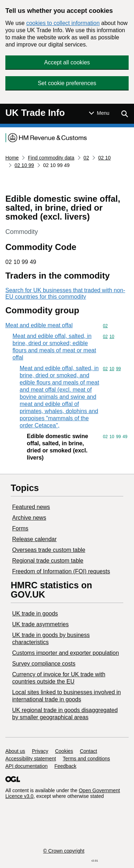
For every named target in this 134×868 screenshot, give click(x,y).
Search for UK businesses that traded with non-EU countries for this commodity (65, 293)
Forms (20, 528)
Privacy (40, 751)
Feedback (65, 766)
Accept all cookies (67, 62)
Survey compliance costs (44, 664)
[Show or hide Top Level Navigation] (99, 113)
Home (12, 158)
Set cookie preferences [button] (67, 83)
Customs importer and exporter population (66, 653)
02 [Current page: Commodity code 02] (86, 158)
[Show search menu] (124, 114)
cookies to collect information (63, 23)
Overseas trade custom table (49, 550)
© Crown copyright (64, 851)
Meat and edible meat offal (39, 325)
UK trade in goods (35, 614)
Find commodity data (51, 158)
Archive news (29, 518)
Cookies (64, 751)
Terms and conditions (86, 759)
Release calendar (34, 539)
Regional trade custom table (48, 561)
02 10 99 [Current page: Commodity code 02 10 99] (24, 165)
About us (15, 751)
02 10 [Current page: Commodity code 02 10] (105, 158)
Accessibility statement (31, 759)
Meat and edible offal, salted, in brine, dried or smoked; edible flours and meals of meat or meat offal (54, 347)
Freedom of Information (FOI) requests (61, 571)
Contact (88, 751)
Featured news (31, 507)
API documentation (26, 766)
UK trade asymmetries (40, 624)
